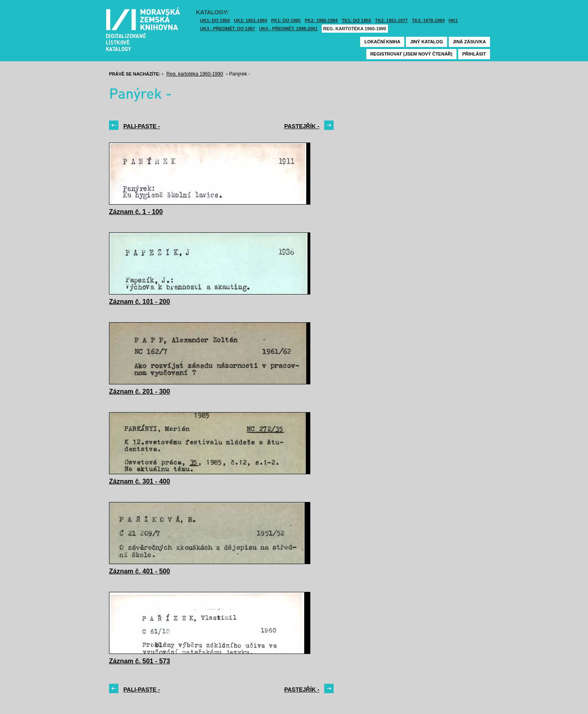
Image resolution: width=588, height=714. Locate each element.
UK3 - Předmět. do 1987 (227, 29)
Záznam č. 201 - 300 (139, 392)
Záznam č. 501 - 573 (139, 661)
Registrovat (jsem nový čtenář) (411, 54)
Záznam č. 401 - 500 (139, 571)
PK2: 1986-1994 (321, 20)
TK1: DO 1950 (356, 20)
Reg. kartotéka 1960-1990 (355, 29)
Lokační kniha (382, 42)
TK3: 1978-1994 (428, 20)
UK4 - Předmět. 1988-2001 (288, 29)
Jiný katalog (426, 42)
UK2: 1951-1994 (251, 20)
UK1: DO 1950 (215, 20)
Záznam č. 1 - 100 (136, 212)
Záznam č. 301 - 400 (139, 481)
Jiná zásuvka (469, 42)
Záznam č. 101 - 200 (139, 302)
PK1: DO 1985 (286, 20)
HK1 (453, 20)
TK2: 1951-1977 (392, 20)
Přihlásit (474, 54)
